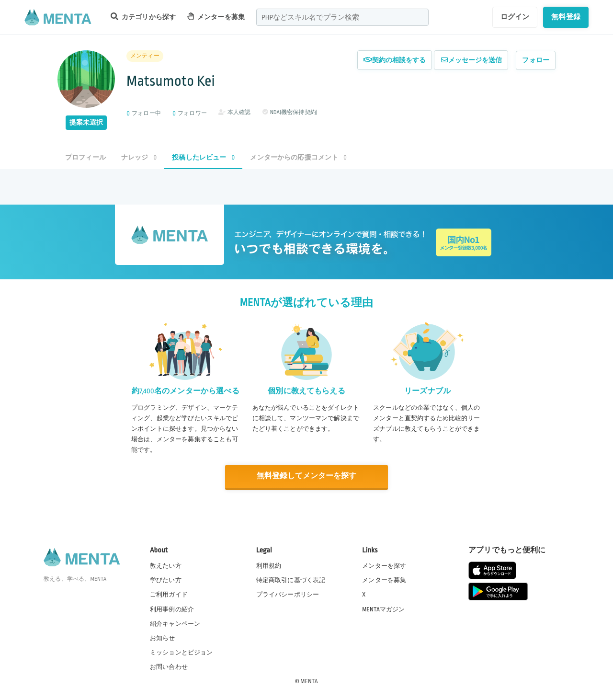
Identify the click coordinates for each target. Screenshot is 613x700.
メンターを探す (384, 565)
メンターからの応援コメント (298, 157)
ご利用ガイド (169, 594)
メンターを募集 (216, 17)
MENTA (309, 680)
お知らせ (163, 637)
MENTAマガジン (383, 608)
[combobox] (342, 17)
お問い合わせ (169, 666)
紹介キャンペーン (175, 623)
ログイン (515, 17)
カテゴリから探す (143, 17)
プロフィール (85, 157)
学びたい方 (166, 580)
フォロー (536, 60)
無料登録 (566, 17)
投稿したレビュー (203, 157)
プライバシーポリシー (288, 594)
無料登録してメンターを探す (306, 476)
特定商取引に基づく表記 (291, 580)
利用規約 (269, 565)
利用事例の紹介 (172, 608)
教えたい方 (166, 565)
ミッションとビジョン (182, 652)
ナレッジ (139, 157)
